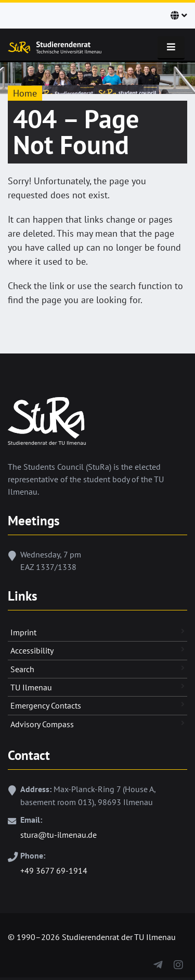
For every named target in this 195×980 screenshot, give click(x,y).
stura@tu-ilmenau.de (58, 835)
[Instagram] (178, 963)
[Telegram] (158, 963)
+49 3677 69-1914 (54, 870)
